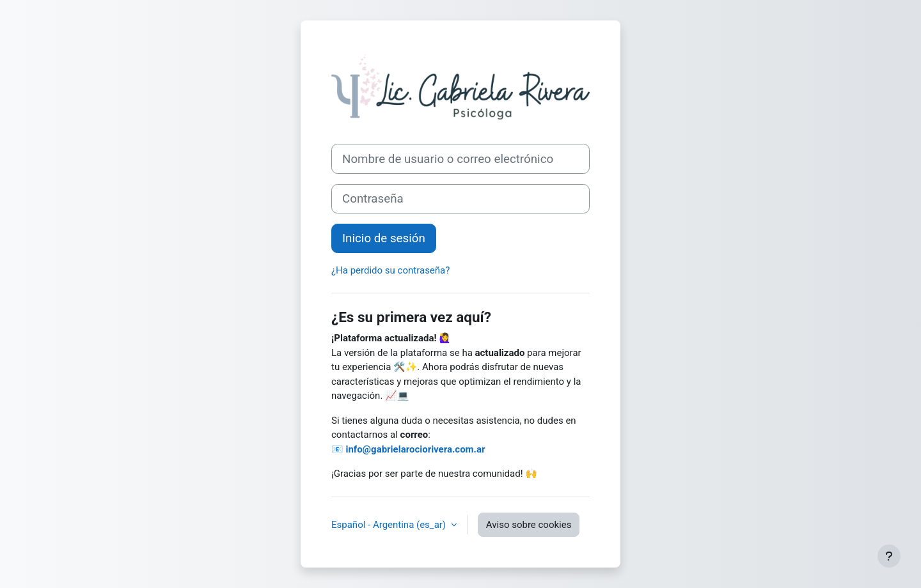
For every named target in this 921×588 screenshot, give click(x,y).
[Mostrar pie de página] (889, 556)
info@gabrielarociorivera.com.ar (415, 449)
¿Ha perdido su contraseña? (390, 270)
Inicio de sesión (384, 238)
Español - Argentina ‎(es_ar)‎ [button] (390, 525)
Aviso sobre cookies (529, 525)
